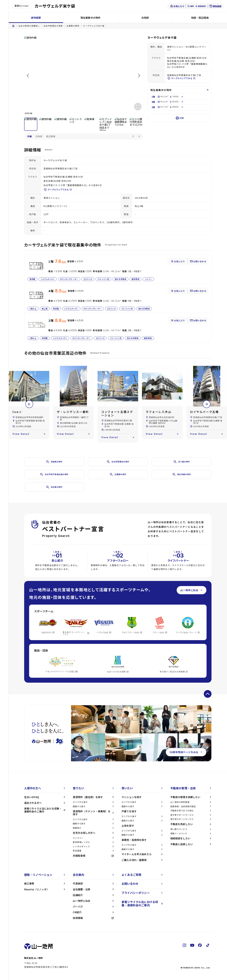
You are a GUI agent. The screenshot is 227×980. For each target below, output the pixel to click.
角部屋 (32, 279)
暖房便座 (136, 279)
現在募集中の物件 (91, 18)
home (13, 26)
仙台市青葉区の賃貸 (53, 26)
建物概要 (36, 18)
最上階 (45, 309)
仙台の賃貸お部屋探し (29, 26)
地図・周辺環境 (200, 18)
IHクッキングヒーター (69, 279)
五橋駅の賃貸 (73, 26)
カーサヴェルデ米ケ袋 (94, 26)
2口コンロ (88, 279)
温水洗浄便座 (120, 279)
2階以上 (33, 309)
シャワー (148, 279)
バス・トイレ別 (103, 279)
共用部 (145, 18)
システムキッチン (48, 279)
